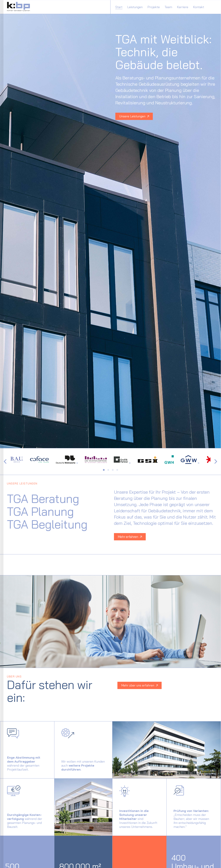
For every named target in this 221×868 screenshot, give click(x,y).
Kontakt (199, 7)
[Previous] (6, 461)
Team (168, 7)
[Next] (215, 461)
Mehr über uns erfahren (140, 685)
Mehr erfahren (130, 537)
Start (119, 7)
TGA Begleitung (47, 524)
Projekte (154, 7)
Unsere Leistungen (134, 116)
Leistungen (135, 7)
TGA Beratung (43, 499)
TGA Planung (40, 511)
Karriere (183, 7)
